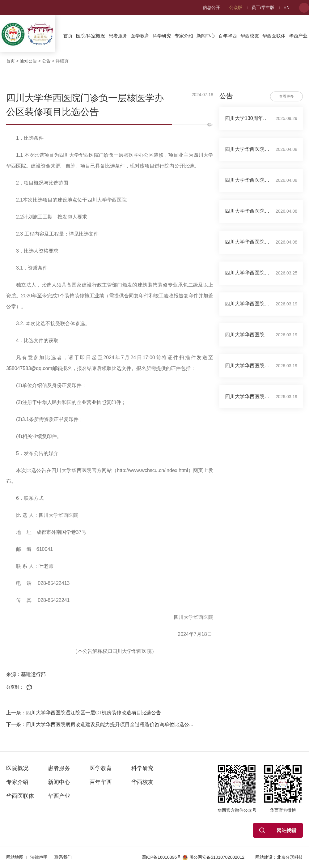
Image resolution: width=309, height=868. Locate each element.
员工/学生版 (263, 7)
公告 (46, 61)
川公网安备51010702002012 (213, 857)
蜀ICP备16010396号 (162, 857)
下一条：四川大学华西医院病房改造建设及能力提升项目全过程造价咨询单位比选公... (100, 724)
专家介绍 (184, 36)
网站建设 (264, 857)
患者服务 (118, 36)
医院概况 (17, 768)
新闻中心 (206, 36)
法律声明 (39, 857)
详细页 (62, 61)
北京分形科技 (290, 857)
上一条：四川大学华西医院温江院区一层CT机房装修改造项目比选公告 (84, 713)
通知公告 (28, 61)
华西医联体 (274, 36)
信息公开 (211, 7)
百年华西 (228, 36)
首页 (68, 36)
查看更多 (286, 96)
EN (287, 7)
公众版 (236, 7)
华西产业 (298, 36)
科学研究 (162, 36)
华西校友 (250, 36)
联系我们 (63, 857)
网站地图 (15, 857)
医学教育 (140, 36)
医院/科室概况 (91, 36)
